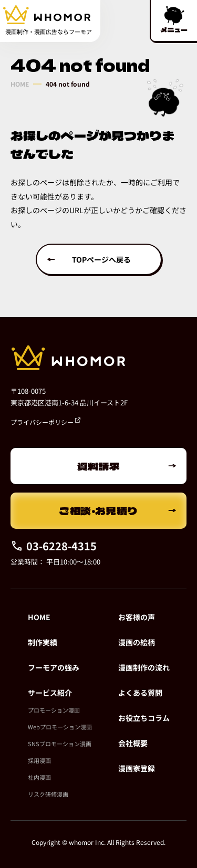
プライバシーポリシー (45, 422)
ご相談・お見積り (98, 511)
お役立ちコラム (144, 718)
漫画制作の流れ (144, 667)
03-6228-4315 (54, 546)
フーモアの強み (54, 667)
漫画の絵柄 (137, 642)
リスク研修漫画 (48, 794)
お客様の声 (137, 617)
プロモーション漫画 (54, 710)
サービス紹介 (50, 693)
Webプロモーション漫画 (60, 727)
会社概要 (133, 743)
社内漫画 (39, 777)
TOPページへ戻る (101, 259)
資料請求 (99, 466)
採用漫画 (39, 760)
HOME (20, 84)
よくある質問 (140, 693)
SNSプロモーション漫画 (60, 744)
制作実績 (43, 642)
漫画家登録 (137, 768)
